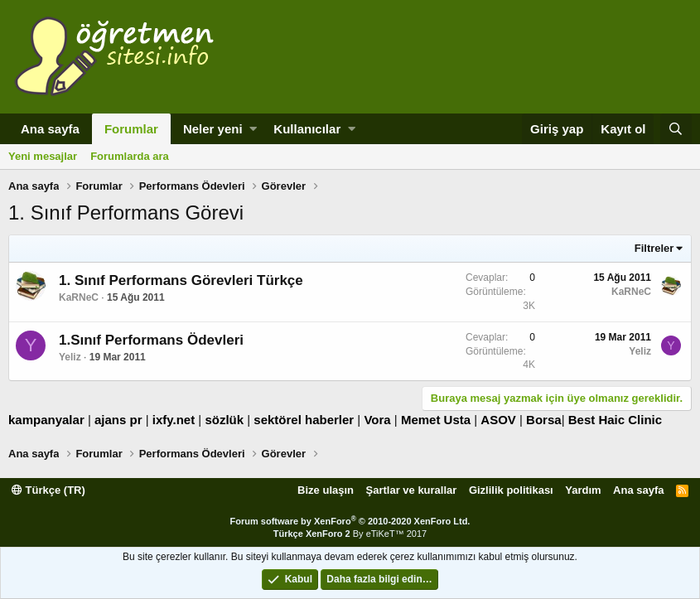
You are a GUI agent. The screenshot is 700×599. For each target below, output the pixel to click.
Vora (377, 420)
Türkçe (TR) (48, 490)
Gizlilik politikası (511, 490)
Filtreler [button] (654, 248)
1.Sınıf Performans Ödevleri (151, 340)
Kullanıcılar (307, 129)
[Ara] (676, 129)
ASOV (498, 420)
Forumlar (131, 129)
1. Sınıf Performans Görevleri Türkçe (181, 280)
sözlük (224, 420)
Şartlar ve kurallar (412, 490)
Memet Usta (436, 420)
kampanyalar (46, 420)
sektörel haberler (304, 420)
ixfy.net (174, 420)
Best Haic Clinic (615, 420)
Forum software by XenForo (350, 521)
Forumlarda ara (130, 156)
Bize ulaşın (326, 490)
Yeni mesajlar (43, 156)
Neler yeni (213, 129)
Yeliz (70, 357)
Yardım (583, 490)
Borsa (544, 420)
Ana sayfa (50, 129)
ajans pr (118, 420)
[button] (253, 129)
